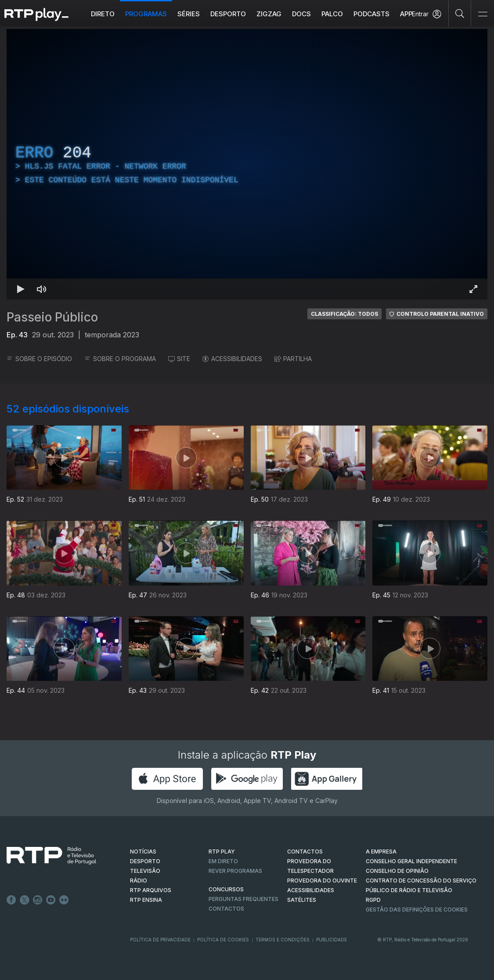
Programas (146, 14)
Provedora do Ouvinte (322, 881)
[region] (247, 164)
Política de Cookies (223, 940)
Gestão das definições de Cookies (417, 909)
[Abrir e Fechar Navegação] (483, 14)
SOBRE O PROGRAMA (120, 359)
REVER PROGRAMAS (235, 871)
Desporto (228, 14)
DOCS (301, 14)
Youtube (51, 900)
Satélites (302, 900)
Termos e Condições (283, 940)
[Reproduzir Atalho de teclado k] (21, 289)
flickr (64, 900)
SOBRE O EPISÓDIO (39, 359)
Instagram (38, 900)
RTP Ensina (146, 900)
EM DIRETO (223, 861)
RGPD (373, 900)
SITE (179, 359)
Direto (103, 14)
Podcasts (371, 14)
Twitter (25, 900)
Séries (189, 14)
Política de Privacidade (160, 940)
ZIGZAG (269, 14)
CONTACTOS (305, 852)
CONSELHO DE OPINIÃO (397, 871)
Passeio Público (52, 317)
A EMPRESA (381, 852)
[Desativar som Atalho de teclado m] (42, 289)
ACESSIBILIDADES (232, 359)
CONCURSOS (226, 889)
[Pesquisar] (460, 13)
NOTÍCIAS (143, 852)
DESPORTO (145, 861)
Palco (332, 14)
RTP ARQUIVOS (151, 890)
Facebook (11, 900)
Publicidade (332, 940)
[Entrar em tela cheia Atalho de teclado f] (473, 289)
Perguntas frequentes (243, 899)
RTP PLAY (222, 852)
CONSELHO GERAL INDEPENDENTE (411, 861)
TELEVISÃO (145, 871)
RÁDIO (139, 881)
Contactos (226, 909)
